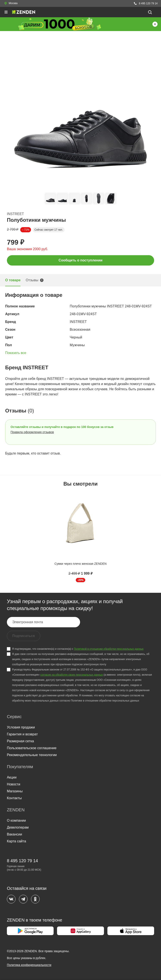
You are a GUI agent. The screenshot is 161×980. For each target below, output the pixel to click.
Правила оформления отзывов (32, 432)
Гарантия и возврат (22, 734)
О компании (16, 820)
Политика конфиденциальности (29, 965)
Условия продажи (21, 727)
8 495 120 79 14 (146, 3)
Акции (12, 777)
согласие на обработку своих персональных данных (72, 675)
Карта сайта (16, 841)
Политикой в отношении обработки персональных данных (109, 649)
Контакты (14, 798)
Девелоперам (18, 827)
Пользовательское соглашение (32, 748)
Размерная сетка (20, 741)
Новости (14, 784)
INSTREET (15, 214)
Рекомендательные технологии (32, 755)
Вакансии (15, 834)
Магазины (15, 791)
